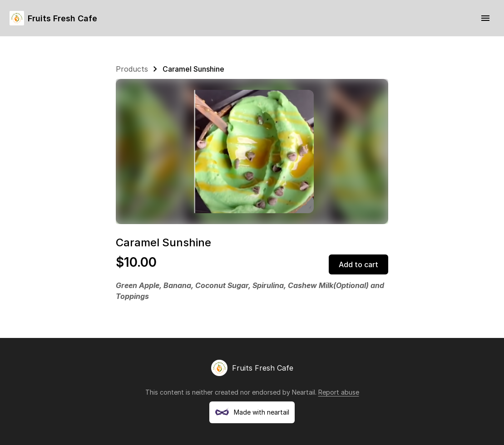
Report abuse (339, 392)
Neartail (304, 392)
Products (132, 69)
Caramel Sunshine (193, 69)
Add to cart (358, 264)
